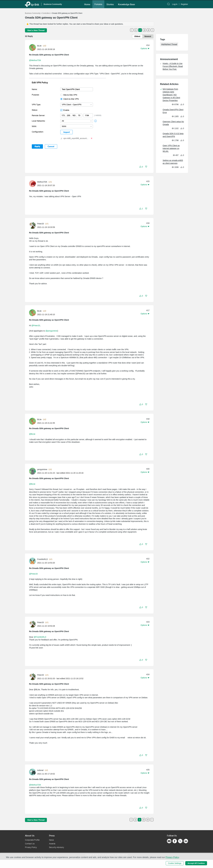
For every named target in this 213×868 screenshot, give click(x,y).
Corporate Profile (32, 840)
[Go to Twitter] (180, 841)
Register (184, 4)
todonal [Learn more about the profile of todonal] (40, 770)
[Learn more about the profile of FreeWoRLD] (33, 561)
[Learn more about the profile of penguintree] (33, 471)
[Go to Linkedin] (186, 841)
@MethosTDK (35, 60)
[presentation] (32, 48)
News (51, 840)
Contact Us (30, 844)
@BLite (32, 434)
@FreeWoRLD (40, 637)
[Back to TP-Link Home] (32, 4)
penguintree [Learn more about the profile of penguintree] (42, 469)
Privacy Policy (31, 847)
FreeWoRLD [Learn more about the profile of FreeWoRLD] (43, 559)
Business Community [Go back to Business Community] (33, 13)
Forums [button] (98, 4)
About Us (30, 836)
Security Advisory (57, 847)
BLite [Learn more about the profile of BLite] (39, 46)
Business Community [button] (53, 4)
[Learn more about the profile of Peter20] (33, 225)
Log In (175, 4)
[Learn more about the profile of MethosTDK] (33, 183)
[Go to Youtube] (169, 841)
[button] (87, 4)
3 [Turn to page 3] (144, 30)
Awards (52, 844)
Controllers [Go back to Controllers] (46, 13)
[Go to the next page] (152, 30)
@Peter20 (36, 326)
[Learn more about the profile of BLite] (33, 47)
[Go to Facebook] (175, 841)
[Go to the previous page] (132, 30)
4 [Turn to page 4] (148, 30)
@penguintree (51, 331)
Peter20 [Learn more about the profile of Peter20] (41, 224)
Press (52, 836)
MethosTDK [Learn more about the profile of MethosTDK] (42, 182)
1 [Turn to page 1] (136, 30)
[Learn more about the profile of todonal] (33, 772)
